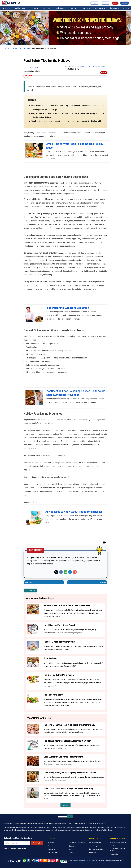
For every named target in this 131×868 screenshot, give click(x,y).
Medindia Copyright (98, 861)
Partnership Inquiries (117, 838)
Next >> (103, 582)
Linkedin (70, 572)
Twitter (56, 572)
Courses (51, 846)
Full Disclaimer (107, 830)
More (126, 8)
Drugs (87, 8)
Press (71, 853)
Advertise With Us (95, 843)
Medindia (8, 49)
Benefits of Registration (77, 843)
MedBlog (72, 849)
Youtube (49, 860)
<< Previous (30, 582)
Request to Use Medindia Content (118, 844)
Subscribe (37, 843)
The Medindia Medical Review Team (91, 67)
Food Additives (51, 658)
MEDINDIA (11, 3)
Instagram (53, 860)
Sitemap (72, 846)
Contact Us (93, 838)
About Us (52, 838)
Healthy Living (21, 8)
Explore (6, 8)
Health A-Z (47, 8)
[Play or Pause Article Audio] (26, 76)
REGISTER (125, 3)
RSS (45, 860)
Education (114, 8)
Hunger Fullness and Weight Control (60, 642)
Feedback (93, 852)
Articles (75, 8)
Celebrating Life (24, 49)
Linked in (37, 860)
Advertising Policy (95, 846)
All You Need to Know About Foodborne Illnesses (74, 512)
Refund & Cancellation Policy (117, 850)
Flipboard (57, 860)
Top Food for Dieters (53, 695)
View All (65, 805)
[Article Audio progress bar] (68, 76)
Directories (99, 8)
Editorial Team (53, 852)
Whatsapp (65, 572)
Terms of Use (118, 861)
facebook (29, 860)
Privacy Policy (109, 861)
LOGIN (115, 3)
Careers (51, 843)
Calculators (62, 8)
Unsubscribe (114, 854)
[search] (62, 817)
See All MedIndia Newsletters (15, 849)
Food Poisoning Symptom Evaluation (67, 308)
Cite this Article (30, 590)
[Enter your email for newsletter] (17, 843)
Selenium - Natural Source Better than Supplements (67, 605)
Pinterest (75, 572)
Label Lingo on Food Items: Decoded (60, 625)
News (35, 8)
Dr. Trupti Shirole (36, 68)
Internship (52, 849)
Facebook (61, 572)
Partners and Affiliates (97, 849)
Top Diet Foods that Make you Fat (59, 675)
